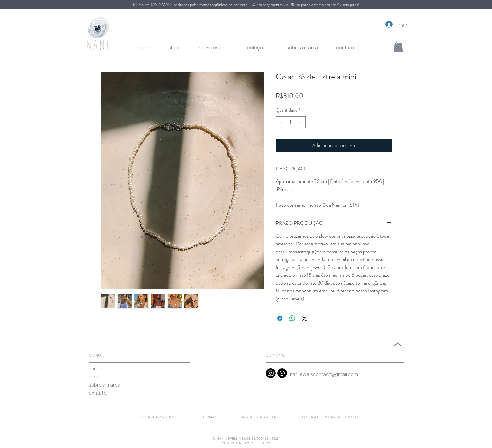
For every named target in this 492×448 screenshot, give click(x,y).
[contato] (98, 393)
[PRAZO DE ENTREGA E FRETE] (260, 417)
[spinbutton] (291, 122)
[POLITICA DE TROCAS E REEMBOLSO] (330, 417)
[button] (398, 46)
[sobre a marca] (104, 385)
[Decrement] (281, 122)
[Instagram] (271, 373)
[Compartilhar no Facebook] (280, 318)
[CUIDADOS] (209, 417)
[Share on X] (305, 318)
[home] (95, 368)
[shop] (94, 377)
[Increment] (301, 122)
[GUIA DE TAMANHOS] (158, 417)
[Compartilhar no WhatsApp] (292, 318)
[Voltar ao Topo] (397, 344)
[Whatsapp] (282, 373)
